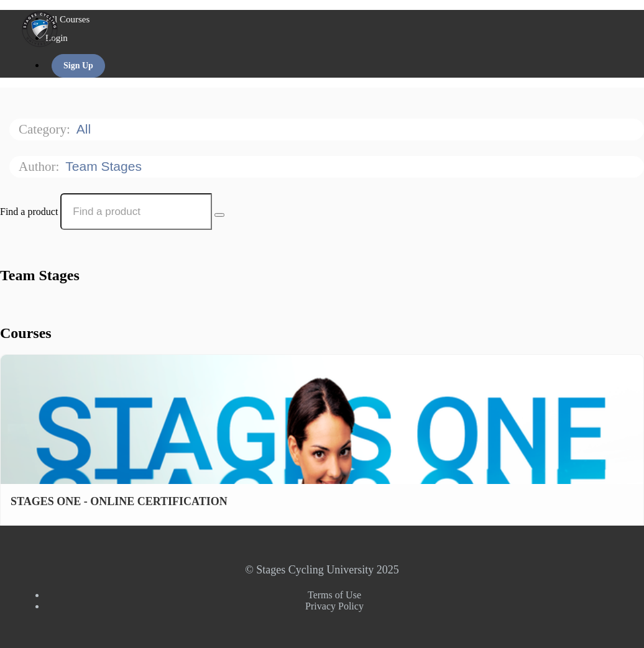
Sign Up (78, 66)
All (85, 129)
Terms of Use (334, 595)
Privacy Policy (334, 606)
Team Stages (105, 166)
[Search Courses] (219, 215)
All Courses (67, 19)
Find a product (29, 212)
